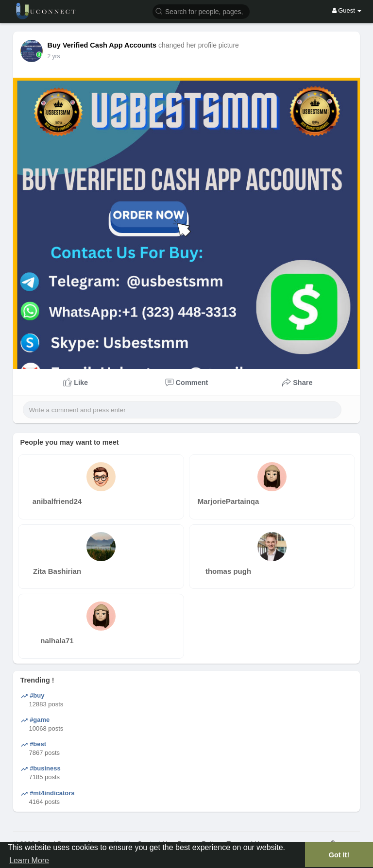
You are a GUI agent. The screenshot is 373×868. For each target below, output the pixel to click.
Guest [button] (347, 10)
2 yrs (54, 56)
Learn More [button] (29, 860)
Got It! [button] (339, 855)
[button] (201, 11)
